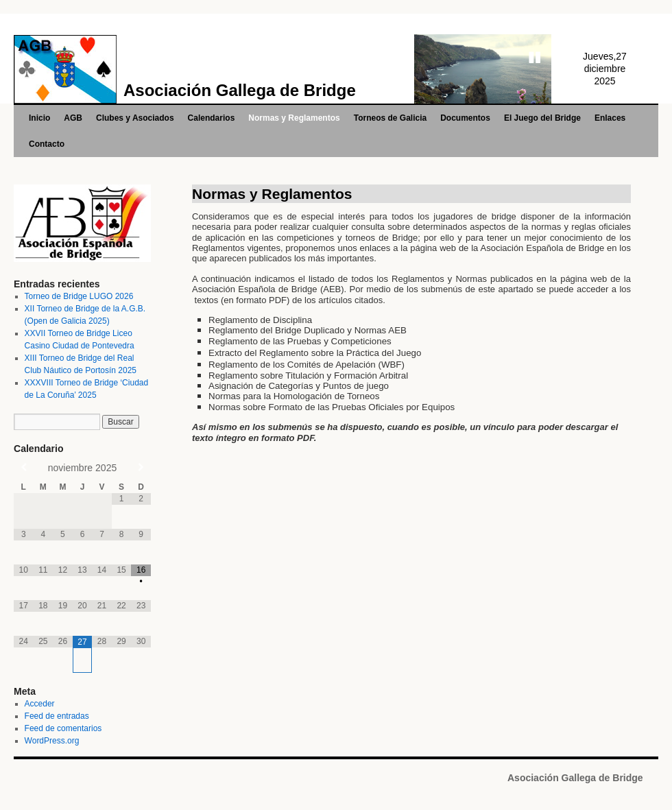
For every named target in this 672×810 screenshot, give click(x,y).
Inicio (39, 118)
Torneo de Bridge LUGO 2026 (79, 296)
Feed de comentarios (63, 728)
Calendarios (212, 118)
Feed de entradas (57, 716)
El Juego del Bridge (542, 118)
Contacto (47, 144)
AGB (73, 118)
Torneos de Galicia (390, 118)
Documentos (465, 118)
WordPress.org (52, 741)
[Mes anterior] (24, 467)
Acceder (40, 704)
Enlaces (610, 118)
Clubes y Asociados (135, 118)
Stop (535, 58)
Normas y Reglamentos (294, 118)
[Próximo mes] (141, 467)
